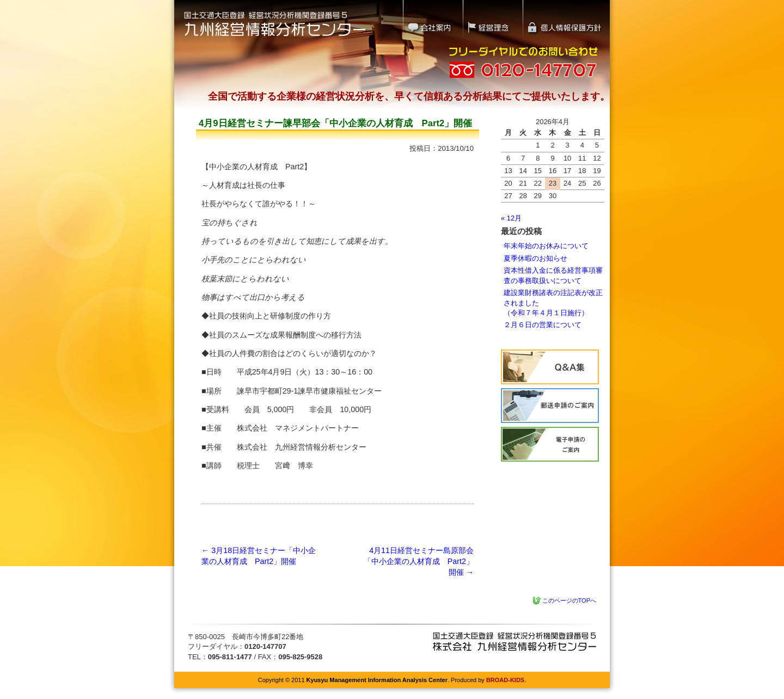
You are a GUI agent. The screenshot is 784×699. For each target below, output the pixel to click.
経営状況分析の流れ (550, 406)
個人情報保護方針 (567, 19)
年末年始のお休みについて (546, 246)
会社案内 (433, 19)
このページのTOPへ (569, 600)
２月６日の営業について (543, 325)
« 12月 (511, 218)
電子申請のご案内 (550, 444)
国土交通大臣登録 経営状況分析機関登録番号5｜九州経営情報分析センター (275, 23)
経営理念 (493, 19)
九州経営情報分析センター (514, 642)
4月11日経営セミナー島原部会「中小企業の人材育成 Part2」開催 (419, 561)
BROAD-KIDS (505, 680)
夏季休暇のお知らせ (535, 258)
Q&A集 (550, 367)
